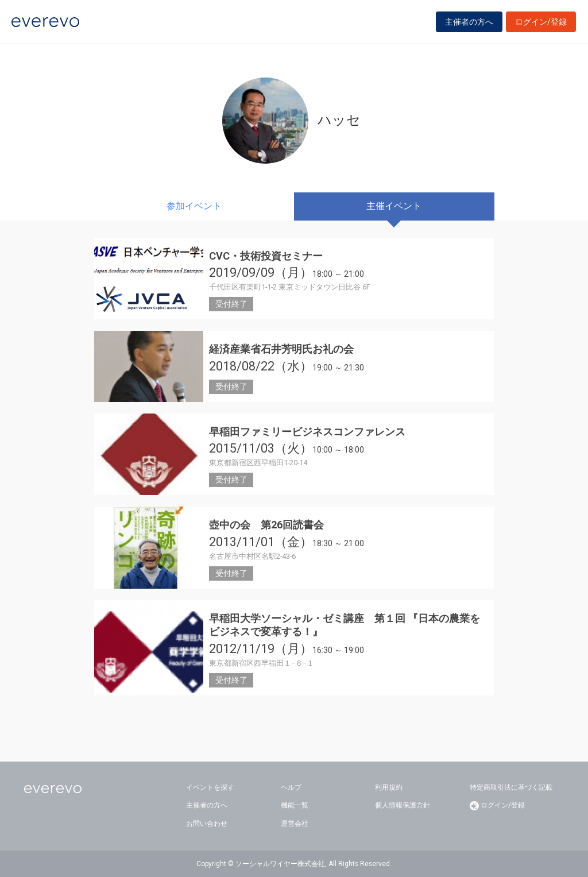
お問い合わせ (207, 824)
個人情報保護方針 (403, 805)
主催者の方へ (469, 24)
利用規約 (389, 787)
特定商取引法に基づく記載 (511, 787)
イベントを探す (210, 787)
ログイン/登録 (541, 24)
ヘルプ (291, 787)
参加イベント (194, 206)
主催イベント (394, 206)
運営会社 (295, 824)
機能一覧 (295, 805)
